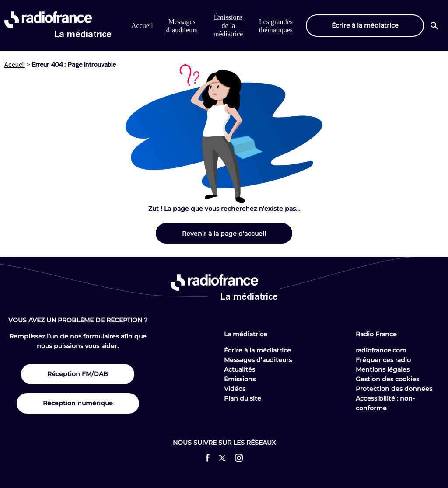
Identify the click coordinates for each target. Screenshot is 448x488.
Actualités (240, 369)
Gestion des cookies (387, 379)
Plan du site (243, 398)
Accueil (142, 26)
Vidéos (235, 389)
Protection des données (394, 389)
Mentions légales (383, 369)
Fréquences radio (383, 360)
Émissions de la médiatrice (228, 26)
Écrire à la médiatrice (257, 350)
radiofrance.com (381, 350)
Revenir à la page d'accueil (224, 234)
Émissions (240, 379)
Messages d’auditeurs (258, 360)
